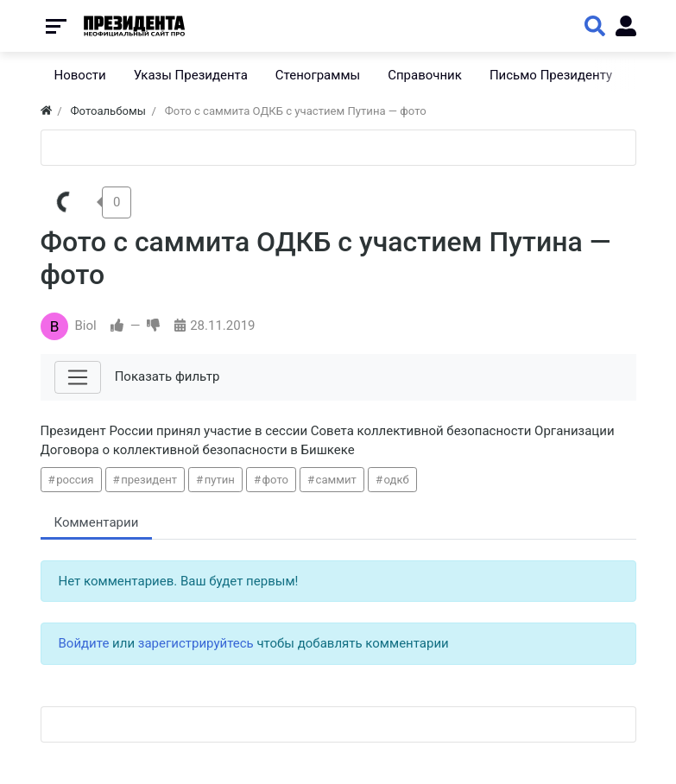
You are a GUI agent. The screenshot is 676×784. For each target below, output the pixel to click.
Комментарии (97, 522)
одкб (397, 480)
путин (220, 480)
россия (75, 480)
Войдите (84, 643)
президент (149, 480)
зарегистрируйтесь (196, 643)
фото (275, 480)
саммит (336, 480)
